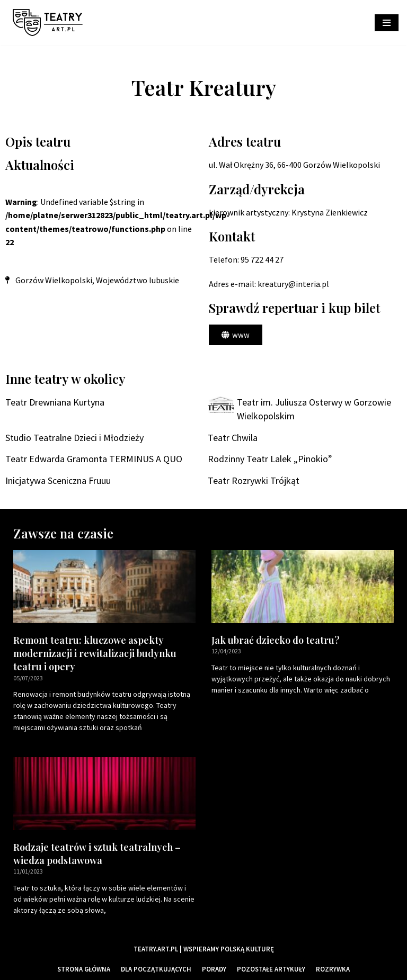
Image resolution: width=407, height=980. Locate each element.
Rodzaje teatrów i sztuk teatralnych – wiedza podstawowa (97, 854)
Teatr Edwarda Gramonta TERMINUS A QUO (94, 459)
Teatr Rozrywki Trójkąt (254, 480)
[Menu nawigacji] (387, 23)
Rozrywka (333, 969)
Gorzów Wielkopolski (54, 280)
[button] (236, 335)
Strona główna (84, 969)
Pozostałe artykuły (271, 969)
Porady (214, 969)
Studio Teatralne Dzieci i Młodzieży (74, 438)
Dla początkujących (156, 969)
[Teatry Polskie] (50, 23)
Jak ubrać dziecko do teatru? (276, 640)
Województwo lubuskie (138, 280)
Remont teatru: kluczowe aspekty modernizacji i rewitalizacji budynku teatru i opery (95, 653)
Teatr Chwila (233, 438)
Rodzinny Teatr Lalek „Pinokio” (270, 459)
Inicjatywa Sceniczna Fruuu (58, 480)
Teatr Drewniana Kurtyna (55, 402)
